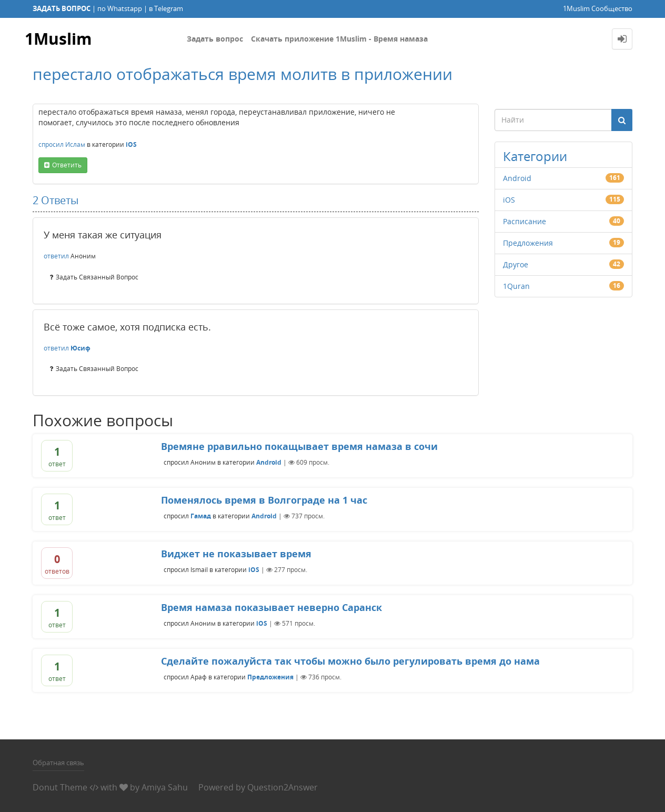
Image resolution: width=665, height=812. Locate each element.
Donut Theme (60, 787)
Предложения (528, 243)
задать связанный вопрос (97, 277)
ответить (67, 165)
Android (517, 178)
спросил (51, 144)
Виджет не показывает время (236, 554)
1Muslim (58, 39)
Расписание (525, 221)
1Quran (516, 286)
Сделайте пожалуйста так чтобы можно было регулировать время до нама (350, 661)
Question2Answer (283, 787)
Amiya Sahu (165, 787)
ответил (56, 256)
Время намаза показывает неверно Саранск (271, 607)
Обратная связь (58, 763)
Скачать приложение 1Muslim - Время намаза (339, 39)
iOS (131, 144)
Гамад (201, 516)
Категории (535, 156)
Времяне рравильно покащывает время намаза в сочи (299, 446)
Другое (516, 264)
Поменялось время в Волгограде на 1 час (264, 500)
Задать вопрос (215, 39)
